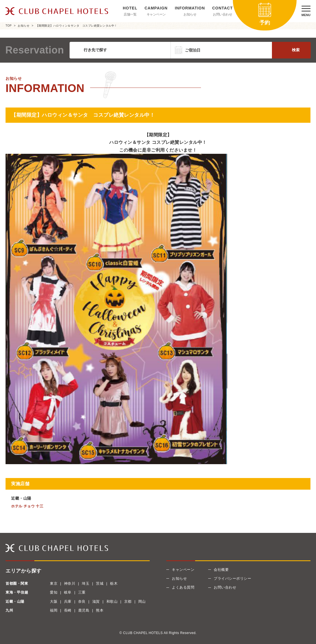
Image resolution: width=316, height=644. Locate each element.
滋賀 (96, 601)
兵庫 (68, 601)
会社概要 (221, 570)
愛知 (54, 592)
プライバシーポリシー (232, 578)
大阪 (54, 601)
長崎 (68, 610)
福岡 (54, 610)
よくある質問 (183, 587)
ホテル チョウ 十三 (27, 506)
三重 (82, 592)
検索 (296, 50)
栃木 (114, 583)
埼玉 (86, 583)
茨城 (100, 583)
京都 (128, 601)
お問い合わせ (222, 14)
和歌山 (112, 601)
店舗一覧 (130, 14)
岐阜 (68, 592)
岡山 (142, 601)
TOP (9, 26)
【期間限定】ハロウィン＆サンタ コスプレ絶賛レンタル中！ (77, 26)
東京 (54, 583)
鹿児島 (84, 610)
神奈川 (70, 583)
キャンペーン (156, 14)
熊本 (100, 610)
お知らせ (190, 14)
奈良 (82, 601)
